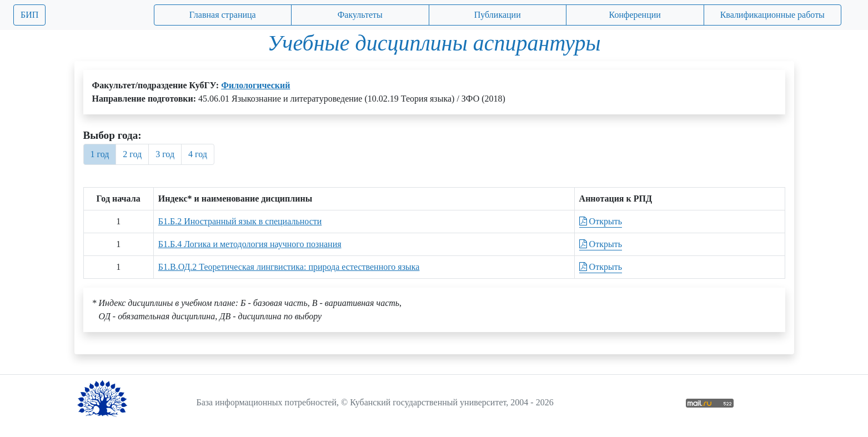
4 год (198, 154)
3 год (165, 154)
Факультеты (360, 15)
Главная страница (223, 15)
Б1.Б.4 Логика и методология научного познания (250, 244)
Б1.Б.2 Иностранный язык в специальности (240, 221)
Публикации (498, 15)
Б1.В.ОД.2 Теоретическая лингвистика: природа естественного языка (289, 267)
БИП (29, 15)
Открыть (601, 221)
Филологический (255, 85)
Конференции (635, 15)
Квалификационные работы (772, 15)
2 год (132, 154)
